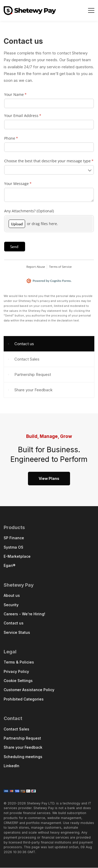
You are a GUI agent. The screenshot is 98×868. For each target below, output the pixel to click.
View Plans (49, 479)
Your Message (25, 184)
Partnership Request (33, 375)
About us (12, 596)
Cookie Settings (18, 681)
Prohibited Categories (24, 699)
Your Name (23, 95)
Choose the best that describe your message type (49, 161)
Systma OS (13, 547)
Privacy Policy (16, 672)
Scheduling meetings (23, 757)
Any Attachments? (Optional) (29, 211)
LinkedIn (11, 766)
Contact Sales (27, 359)
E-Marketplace (17, 557)
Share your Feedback (33, 390)
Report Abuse (36, 267)
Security (11, 605)
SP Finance (14, 538)
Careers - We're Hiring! (24, 614)
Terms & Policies (19, 663)
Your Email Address (30, 116)
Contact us (24, 344)
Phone (18, 138)
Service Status (17, 633)
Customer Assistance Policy (29, 690)
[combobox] (49, 170)
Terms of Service (60, 267)
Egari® (10, 566)
